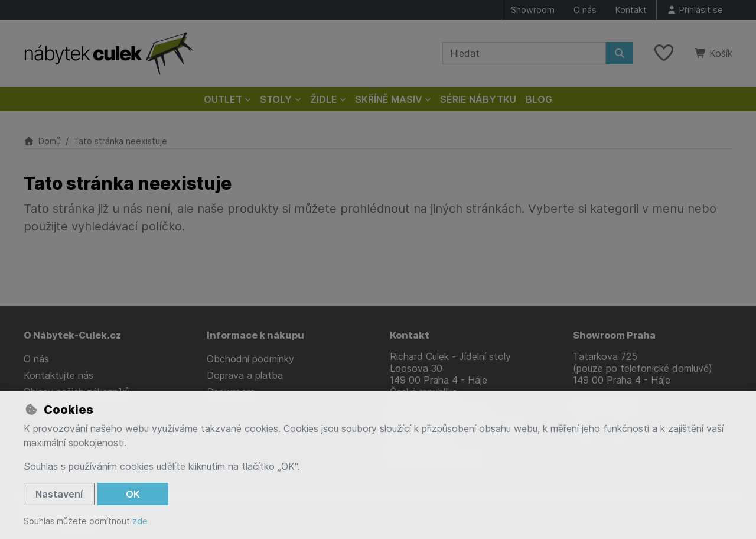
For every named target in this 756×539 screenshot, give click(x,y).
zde (140, 521)
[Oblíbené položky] (664, 53)
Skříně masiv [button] (389, 99)
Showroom (533, 10)
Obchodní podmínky (250, 359)
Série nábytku (478, 99)
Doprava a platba (245, 375)
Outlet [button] (223, 99)
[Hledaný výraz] (524, 53)
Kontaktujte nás (58, 375)
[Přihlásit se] (695, 10)
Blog (539, 99)
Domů (42, 141)
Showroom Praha (614, 335)
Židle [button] (324, 99)
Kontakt (631, 10)
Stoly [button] (276, 99)
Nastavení (59, 494)
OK (133, 494)
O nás (585, 10)
